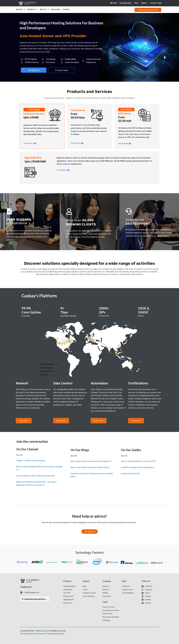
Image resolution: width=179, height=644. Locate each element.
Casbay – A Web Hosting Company (31, 461)
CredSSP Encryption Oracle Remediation (137, 467)
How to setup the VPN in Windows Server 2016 (35, 476)
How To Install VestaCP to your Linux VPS (138, 461)
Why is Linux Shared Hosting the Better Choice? (90, 467)
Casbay (43, 631)
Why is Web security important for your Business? (91, 461)
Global (114, 3)
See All (19, 455)
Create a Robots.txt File (131, 474)
